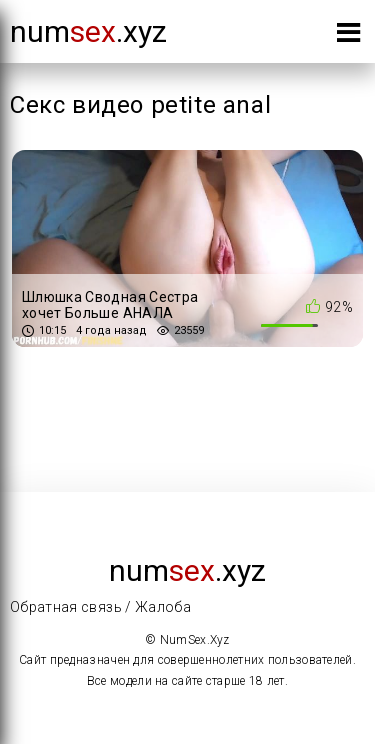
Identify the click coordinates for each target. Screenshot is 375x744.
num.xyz (88, 31)
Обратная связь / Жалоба (100, 607)
